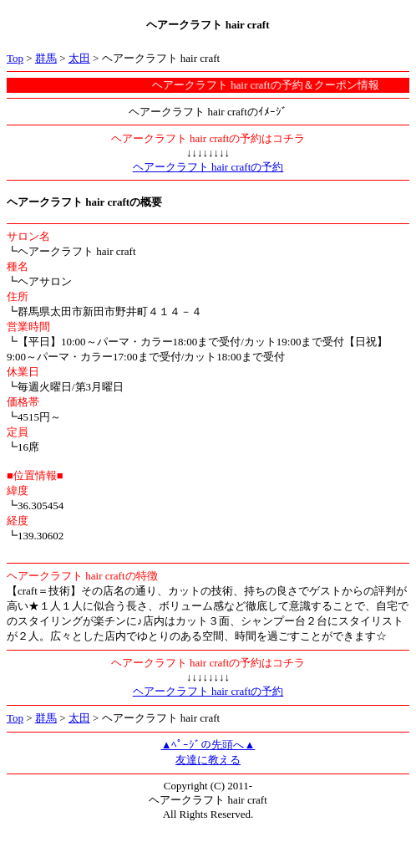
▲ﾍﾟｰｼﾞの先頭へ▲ (208, 745)
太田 (79, 58)
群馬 (46, 58)
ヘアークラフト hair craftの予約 (208, 167)
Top (15, 58)
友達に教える (208, 760)
